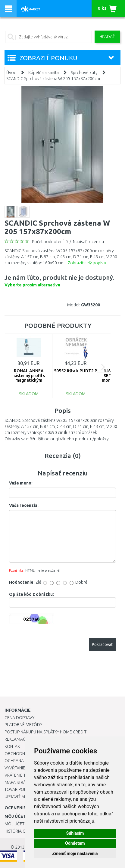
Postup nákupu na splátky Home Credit (45, 732)
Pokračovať (102, 644)
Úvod (11, 73)
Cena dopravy (19, 718)
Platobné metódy (23, 725)
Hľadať (107, 37)
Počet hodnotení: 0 (50, 242)
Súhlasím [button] (75, 833)
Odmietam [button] (75, 843)
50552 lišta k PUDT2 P (76, 371)
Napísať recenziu (88, 242)
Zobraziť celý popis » (87, 263)
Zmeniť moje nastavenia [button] (75, 853)
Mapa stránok (19, 782)
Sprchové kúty (84, 73)
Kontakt (13, 746)
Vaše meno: (21, 483)
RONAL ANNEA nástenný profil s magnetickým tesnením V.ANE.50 (29, 378)
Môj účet (14, 824)
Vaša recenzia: (24, 505)
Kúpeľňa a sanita (44, 73)
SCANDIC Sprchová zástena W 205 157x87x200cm (53, 79)
